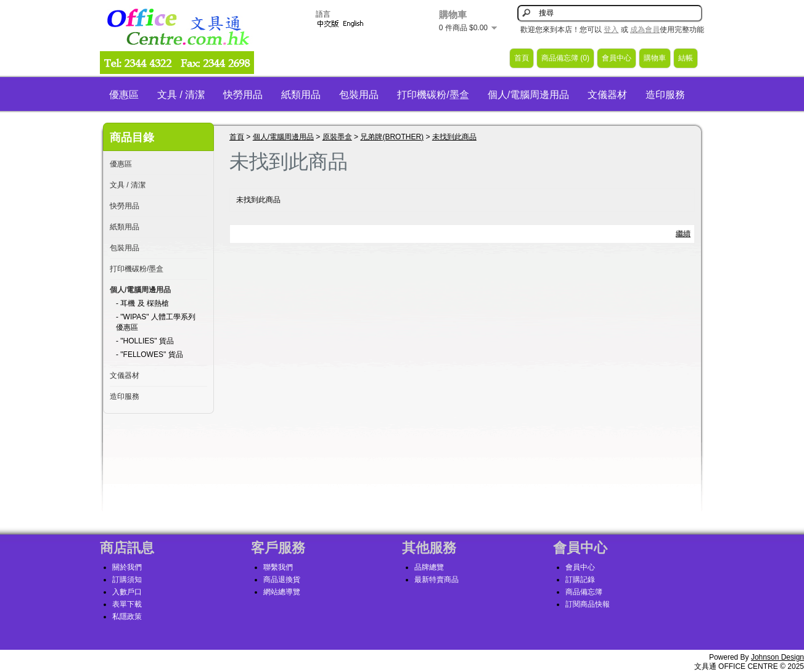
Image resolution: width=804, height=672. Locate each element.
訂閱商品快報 (588, 604)
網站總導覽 (282, 592)
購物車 (655, 58)
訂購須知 (127, 580)
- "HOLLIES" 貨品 (145, 341)
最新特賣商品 (437, 580)
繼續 (683, 234)
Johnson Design (777, 657)
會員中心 (617, 58)
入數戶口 (127, 592)
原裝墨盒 (337, 137)
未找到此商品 (454, 137)
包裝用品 (359, 95)
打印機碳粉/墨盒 (433, 95)
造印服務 (665, 95)
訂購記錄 (580, 580)
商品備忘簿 (584, 592)
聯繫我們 (278, 567)
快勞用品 (243, 95)
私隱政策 (127, 617)
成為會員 (645, 30)
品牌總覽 (429, 567)
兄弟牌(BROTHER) (392, 137)
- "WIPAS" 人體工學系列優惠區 (156, 322)
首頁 (522, 58)
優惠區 (124, 95)
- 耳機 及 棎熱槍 (142, 303)
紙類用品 (301, 95)
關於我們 (127, 567)
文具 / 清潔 (181, 95)
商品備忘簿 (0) (565, 58)
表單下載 (127, 604)
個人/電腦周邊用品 (528, 95)
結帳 (686, 58)
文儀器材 (607, 95)
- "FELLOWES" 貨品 (150, 354)
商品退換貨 (282, 580)
